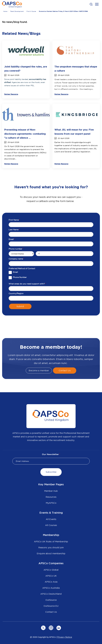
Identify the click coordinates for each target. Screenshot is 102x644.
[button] (91, 4)
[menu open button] (97, 5)
